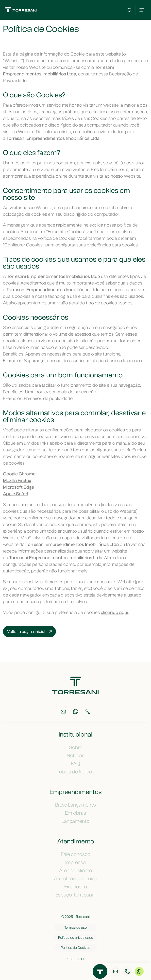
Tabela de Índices (75, 772)
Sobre (76, 747)
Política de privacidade (76, 938)
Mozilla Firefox (17, 481)
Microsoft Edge (18, 487)
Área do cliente (75, 870)
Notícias (76, 755)
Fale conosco (76, 854)
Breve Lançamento (75, 805)
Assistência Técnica (76, 879)
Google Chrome (19, 474)
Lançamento (75, 821)
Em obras (75, 813)
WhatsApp (139, 972)
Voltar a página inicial (29, 632)
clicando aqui (114, 612)
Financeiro (76, 887)
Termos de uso (75, 928)
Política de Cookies (75, 948)
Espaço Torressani (75, 895)
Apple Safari (16, 494)
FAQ (75, 764)
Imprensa (75, 862)
